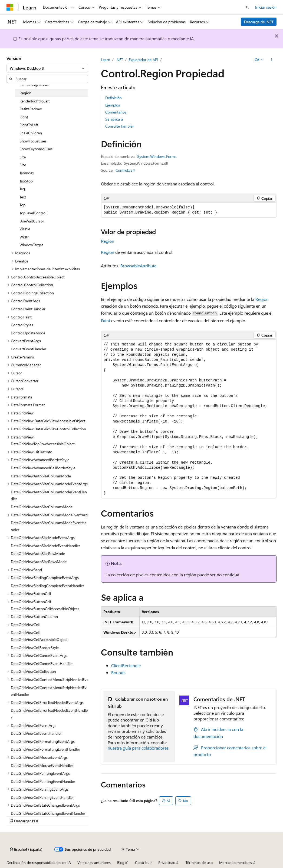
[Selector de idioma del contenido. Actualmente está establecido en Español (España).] (26, 849)
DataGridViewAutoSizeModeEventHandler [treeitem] (45, 546)
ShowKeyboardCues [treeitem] (36, 149)
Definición (113, 98)
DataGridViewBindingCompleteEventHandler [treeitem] (47, 586)
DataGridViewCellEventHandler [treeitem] (36, 733)
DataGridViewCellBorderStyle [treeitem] (35, 648)
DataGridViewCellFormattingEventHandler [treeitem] (45, 749)
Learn (106, 60)
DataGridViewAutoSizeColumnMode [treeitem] (41, 476)
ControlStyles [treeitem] (22, 325)
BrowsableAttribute (138, 266)
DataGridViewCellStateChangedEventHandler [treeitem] (48, 813)
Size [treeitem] (23, 165)
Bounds (118, 672)
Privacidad (167, 862)
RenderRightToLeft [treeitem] (35, 101)
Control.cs (124, 170)
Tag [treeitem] (22, 189)
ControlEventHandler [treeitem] (28, 309)
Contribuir (143, 862)
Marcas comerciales (236, 862)
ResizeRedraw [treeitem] (31, 109)
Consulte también (120, 126)
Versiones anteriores (94, 862)
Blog (121, 862)
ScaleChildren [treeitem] (31, 133)
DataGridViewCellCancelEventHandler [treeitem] (42, 664)
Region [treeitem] (25, 93)
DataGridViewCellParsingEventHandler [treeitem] (42, 797)
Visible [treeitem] (25, 229)
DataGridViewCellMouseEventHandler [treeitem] (42, 765)
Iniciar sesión (266, 7)
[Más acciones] (272, 60)
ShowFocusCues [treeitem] (33, 141)
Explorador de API (144, 60)
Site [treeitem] (23, 157)
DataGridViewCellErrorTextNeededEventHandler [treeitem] (49, 714)
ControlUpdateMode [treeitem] (28, 333)
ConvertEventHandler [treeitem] (29, 349)
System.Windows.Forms (157, 156)
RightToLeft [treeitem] (29, 125)
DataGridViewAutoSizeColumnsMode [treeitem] (42, 507)
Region (108, 241)
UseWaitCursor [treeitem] (32, 221)
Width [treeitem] (24, 237)
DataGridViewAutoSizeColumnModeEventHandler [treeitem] (49, 495)
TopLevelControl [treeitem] (33, 213)
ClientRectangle (126, 665)
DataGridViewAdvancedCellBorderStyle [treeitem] (43, 468)
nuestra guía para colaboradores (138, 748)
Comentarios (116, 112)
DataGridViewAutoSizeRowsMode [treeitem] (39, 562)
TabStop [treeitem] (26, 181)
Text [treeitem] (23, 197)
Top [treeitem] (22, 205)
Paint (106, 320)
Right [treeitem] (24, 117)
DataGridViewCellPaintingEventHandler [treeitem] (43, 781)
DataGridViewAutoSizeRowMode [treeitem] (38, 553)
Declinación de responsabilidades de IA (39, 862)
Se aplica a (114, 119)
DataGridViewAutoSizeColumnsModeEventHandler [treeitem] (49, 526)
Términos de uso (199, 862)
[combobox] (47, 68)
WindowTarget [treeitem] (31, 245)
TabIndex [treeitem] (27, 173)
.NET (119, 60)
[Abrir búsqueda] (248, 7)
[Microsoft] (10, 7)
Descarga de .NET (259, 22)
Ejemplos (113, 105)
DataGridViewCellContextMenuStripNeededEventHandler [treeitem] (49, 691)
